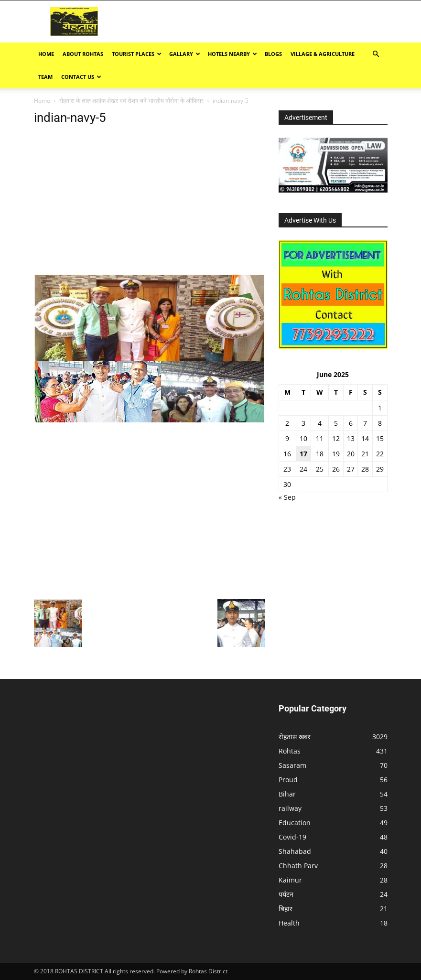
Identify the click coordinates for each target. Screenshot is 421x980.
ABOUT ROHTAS (83, 54)
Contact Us (81, 77)
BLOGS (273, 54)
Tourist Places (137, 54)
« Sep (287, 497)
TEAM (45, 77)
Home (46, 54)
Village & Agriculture (323, 54)
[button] (376, 54)
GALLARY (185, 54)
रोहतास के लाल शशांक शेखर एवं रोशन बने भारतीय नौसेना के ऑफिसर (131, 101)
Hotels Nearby (232, 54)
